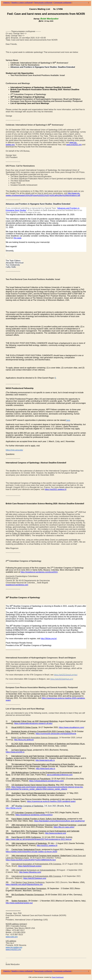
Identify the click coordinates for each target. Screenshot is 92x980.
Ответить (7, 3)
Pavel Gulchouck (58, 977)
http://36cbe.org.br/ (49, 639)
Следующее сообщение (62, 3)
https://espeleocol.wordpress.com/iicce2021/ (39, 572)
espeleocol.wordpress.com (17, 585)
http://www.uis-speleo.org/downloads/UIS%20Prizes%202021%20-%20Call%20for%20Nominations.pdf (43, 194)
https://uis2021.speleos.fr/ (56, 489)
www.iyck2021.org (74, 145)
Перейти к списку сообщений (22, 3)
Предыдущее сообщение (43, 3)
